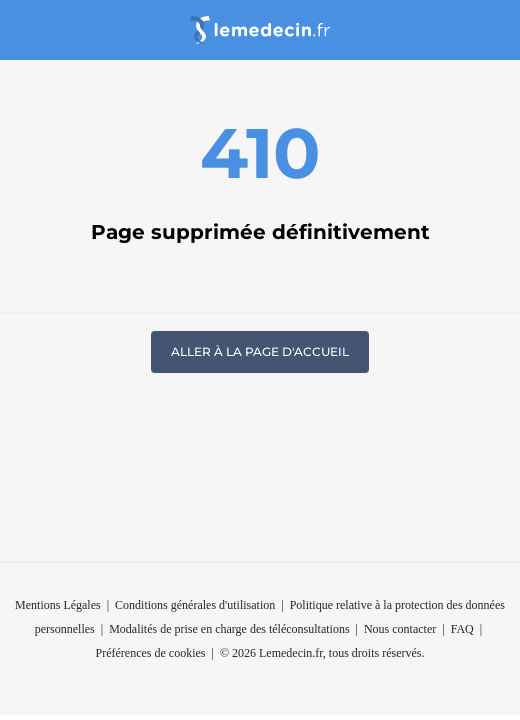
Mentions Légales (58, 605)
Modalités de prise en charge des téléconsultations (229, 629)
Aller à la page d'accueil (260, 351)
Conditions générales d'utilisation (195, 605)
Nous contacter (400, 629)
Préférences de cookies (151, 653)
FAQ (462, 629)
